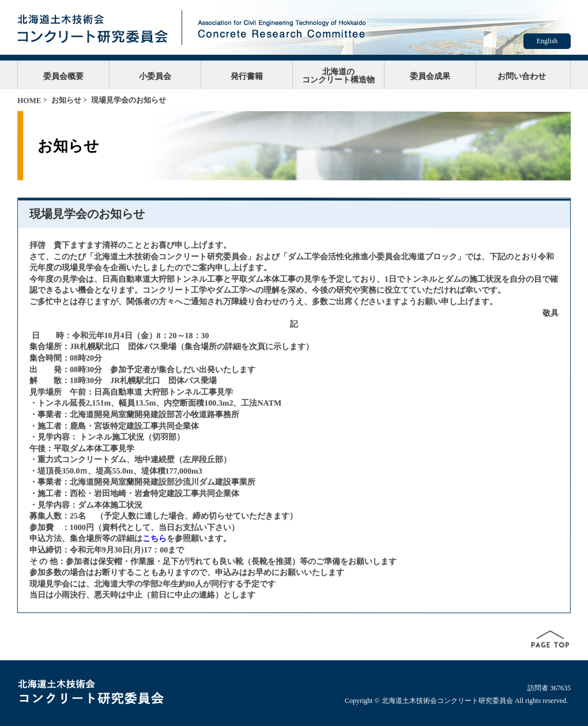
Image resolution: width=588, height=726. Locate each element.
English (547, 41)
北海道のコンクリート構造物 (338, 75)
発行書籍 (247, 76)
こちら (154, 538)
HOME (29, 101)
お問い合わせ (522, 76)
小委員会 (155, 76)
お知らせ (66, 100)
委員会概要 (63, 76)
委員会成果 (430, 76)
